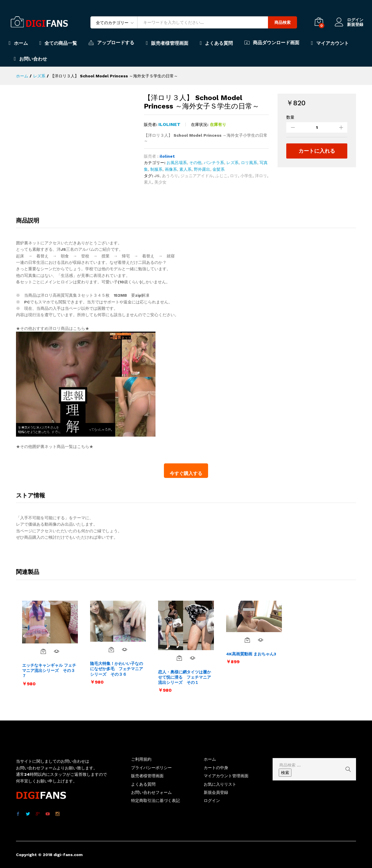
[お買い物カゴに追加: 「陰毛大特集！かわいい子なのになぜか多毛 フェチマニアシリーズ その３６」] (111, 650)
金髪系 (219, 169)
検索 (285, 773)
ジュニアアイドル (197, 176)
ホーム (18, 43)
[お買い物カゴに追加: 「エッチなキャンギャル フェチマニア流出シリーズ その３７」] (43, 651)
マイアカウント (330, 43)
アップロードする (111, 42)
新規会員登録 (216, 792)
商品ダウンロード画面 (272, 42)
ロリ (234, 176)
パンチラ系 (214, 163)
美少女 (160, 182)
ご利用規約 (141, 759)
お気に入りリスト (220, 784)
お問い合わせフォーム (151, 792)
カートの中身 (216, 768)
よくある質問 (217, 43)
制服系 (156, 169)
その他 (195, 163)
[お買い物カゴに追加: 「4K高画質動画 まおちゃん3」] (247, 640)
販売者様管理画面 (167, 43)
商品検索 (282, 22)
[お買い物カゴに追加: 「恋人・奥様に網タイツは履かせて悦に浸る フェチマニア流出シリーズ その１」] (179, 658)
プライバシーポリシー (151, 768)
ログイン (349, 20)
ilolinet (169, 124)
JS (157, 176)
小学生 (246, 176)
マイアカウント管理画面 (226, 776)
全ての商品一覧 (58, 43)
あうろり (170, 176)
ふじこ (221, 176)
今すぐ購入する (186, 473)
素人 (148, 182)
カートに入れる (317, 151)
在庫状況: (200, 124)
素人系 (185, 169)
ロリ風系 (249, 163)
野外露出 (202, 169)
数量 (290, 117)
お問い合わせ (31, 59)
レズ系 (233, 163)
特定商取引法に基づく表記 (155, 801)
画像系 (171, 169)
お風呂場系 (177, 163)
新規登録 (355, 24)
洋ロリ (261, 176)
